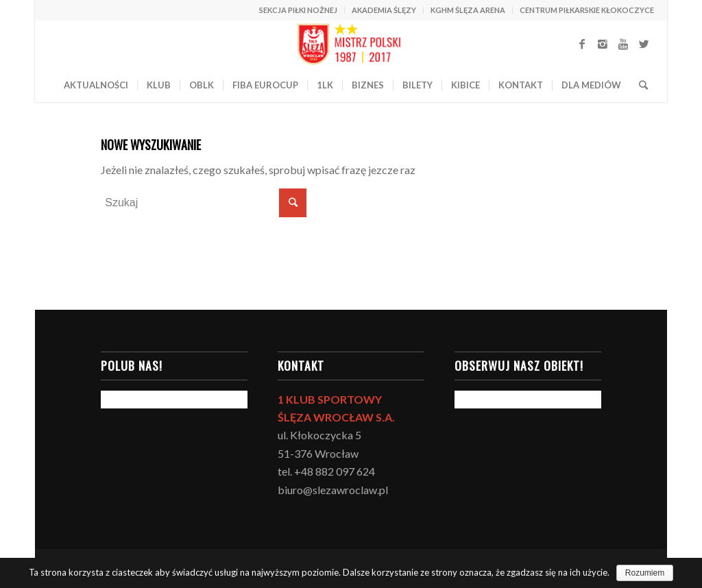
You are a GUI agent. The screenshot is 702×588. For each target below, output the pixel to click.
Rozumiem (645, 573)
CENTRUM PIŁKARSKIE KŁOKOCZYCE (587, 10)
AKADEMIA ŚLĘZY (384, 10)
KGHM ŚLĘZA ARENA (468, 10)
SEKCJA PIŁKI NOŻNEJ (298, 10)
